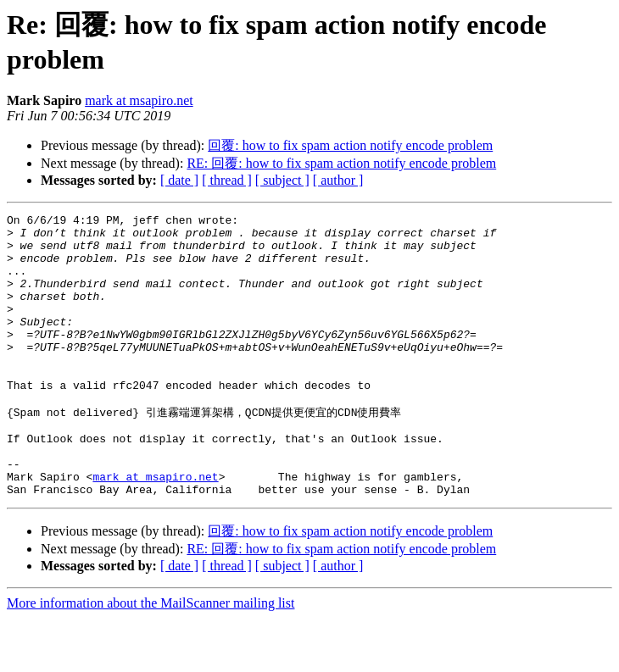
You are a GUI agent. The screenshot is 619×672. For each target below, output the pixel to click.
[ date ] (179, 180)
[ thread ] (227, 180)
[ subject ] (282, 180)
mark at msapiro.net (139, 100)
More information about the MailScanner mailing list (151, 657)
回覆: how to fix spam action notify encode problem (350, 145)
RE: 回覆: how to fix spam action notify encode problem (341, 163)
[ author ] (338, 180)
